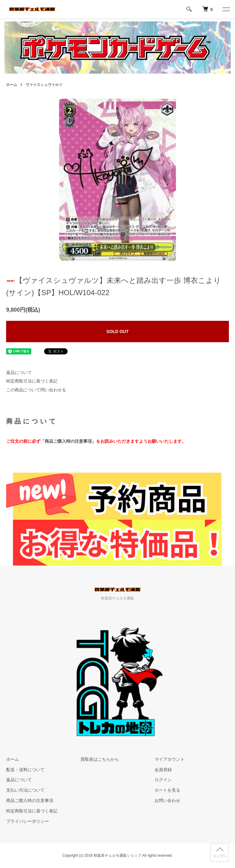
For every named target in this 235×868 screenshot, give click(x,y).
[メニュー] (226, 9)
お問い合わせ (167, 800)
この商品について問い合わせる (36, 390)
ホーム (12, 85)
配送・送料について (25, 770)
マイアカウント (170, 759)
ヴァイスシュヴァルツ (44, 85)
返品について (19, 372)
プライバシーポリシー (28, 821)
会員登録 (163, 770)
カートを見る (167, 790)
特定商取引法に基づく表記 (32, 381)
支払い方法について (25, 790)
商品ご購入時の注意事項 (68, 441)
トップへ (220, 856)
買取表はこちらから (100, 759)
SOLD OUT (117, 331)
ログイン (163, 780)
